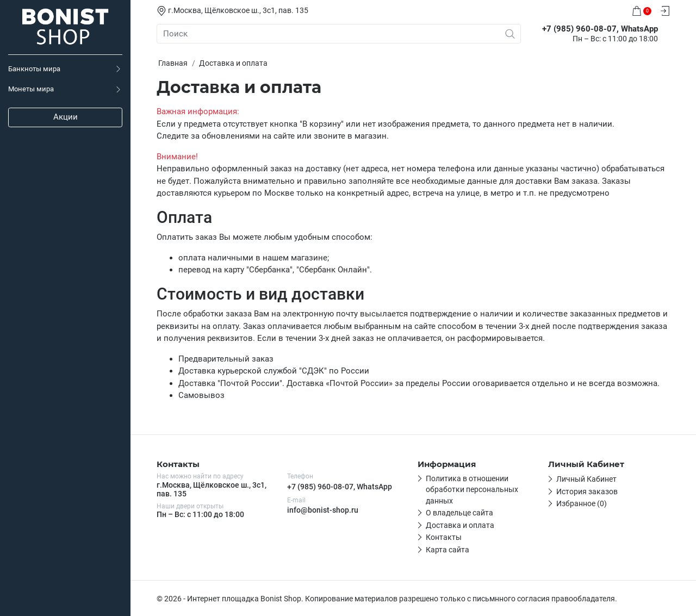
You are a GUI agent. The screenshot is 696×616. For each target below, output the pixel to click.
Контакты (444, 537)
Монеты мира (31, 89)
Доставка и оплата (460, 525)
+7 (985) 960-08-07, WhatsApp (340, 487)
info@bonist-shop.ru (323, 510)
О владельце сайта (459, 513)
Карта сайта (448, 550)
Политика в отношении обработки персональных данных (472, 490)
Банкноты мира (34, 69)
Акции (66, 117)
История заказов (587, 491)
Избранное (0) (582, 503)
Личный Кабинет (586, 479)
